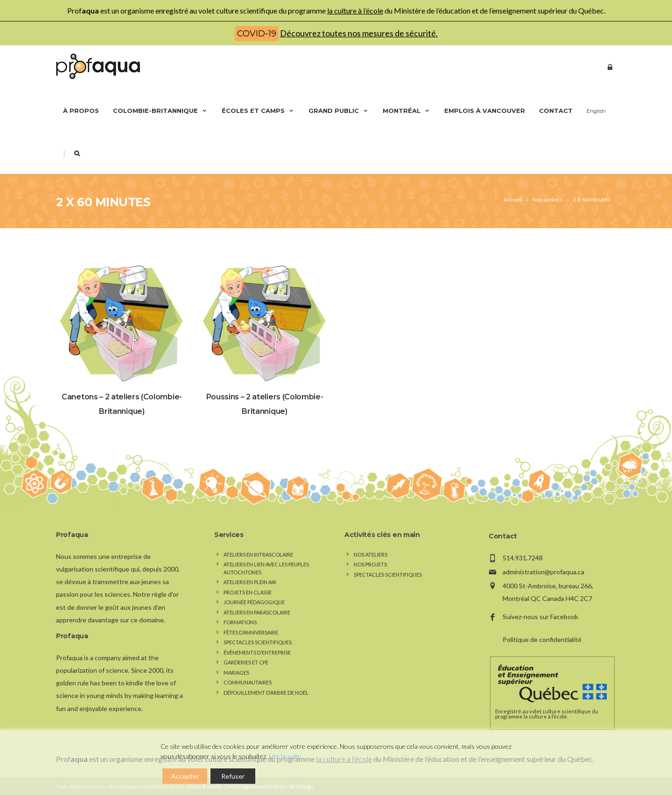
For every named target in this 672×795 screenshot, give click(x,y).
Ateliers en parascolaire (257, 612)
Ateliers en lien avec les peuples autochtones (266, 568)
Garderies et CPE (246, 662)
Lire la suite (285, 756)
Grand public (339, 111)
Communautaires (248, 682)
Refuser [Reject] (233, 776)
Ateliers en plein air (250, 582)
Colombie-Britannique (160, 111)
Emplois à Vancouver (485, 111)
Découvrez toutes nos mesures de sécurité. (359, 33)
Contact (556, 111)
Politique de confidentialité (542, 639)
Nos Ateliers (371, 554)
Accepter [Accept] (185, 776)
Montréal (406, 111)
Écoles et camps (258, 111)
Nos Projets (370, 564)
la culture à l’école (355, 10)
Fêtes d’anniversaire (251, 632)
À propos (81, 111)
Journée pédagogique (254, 602)
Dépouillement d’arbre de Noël (266, 693)
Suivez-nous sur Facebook (540, 617)
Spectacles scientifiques (258, 642)
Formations (240, 622)
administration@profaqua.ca (543, 572)
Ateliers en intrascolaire (258, 554)
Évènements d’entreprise (257, 652)
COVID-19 (257, 34)
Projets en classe (248, 592)
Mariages (236, 673)
